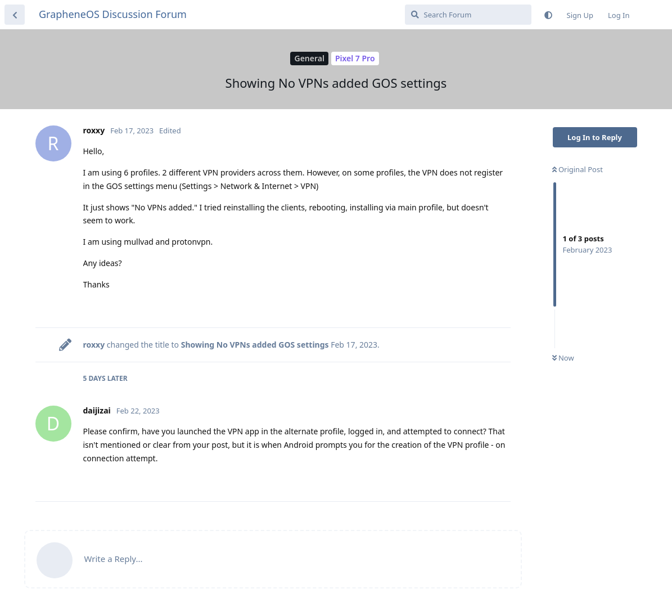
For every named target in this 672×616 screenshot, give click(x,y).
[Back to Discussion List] (15, 15)
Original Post (578, 169)
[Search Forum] (468, 15)
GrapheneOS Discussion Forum (113, 14)
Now (563, 358)
